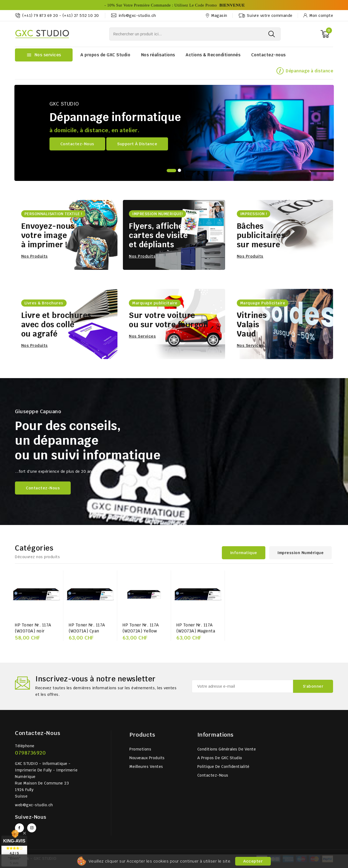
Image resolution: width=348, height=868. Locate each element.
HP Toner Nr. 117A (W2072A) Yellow (141, 628)
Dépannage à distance (309, 71)
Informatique (244, 553)
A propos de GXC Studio (105, 55)
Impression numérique (300, 553)
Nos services (142, 336)
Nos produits (35, 256)
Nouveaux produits (147, 758)
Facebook (19, 828)
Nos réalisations (158, 55)
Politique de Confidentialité (223, 767)
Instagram (32, 828)
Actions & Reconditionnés (213, 55)
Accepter (253, 861)
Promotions (140, 749)
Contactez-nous (268, 55)
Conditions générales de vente (227, 749)
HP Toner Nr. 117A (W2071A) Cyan (87, 628)
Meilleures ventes (146, 767)
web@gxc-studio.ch (34, 805)
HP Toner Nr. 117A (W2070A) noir (33, 628)
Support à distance (137, 144)
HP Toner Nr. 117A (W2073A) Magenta (196, 628)
